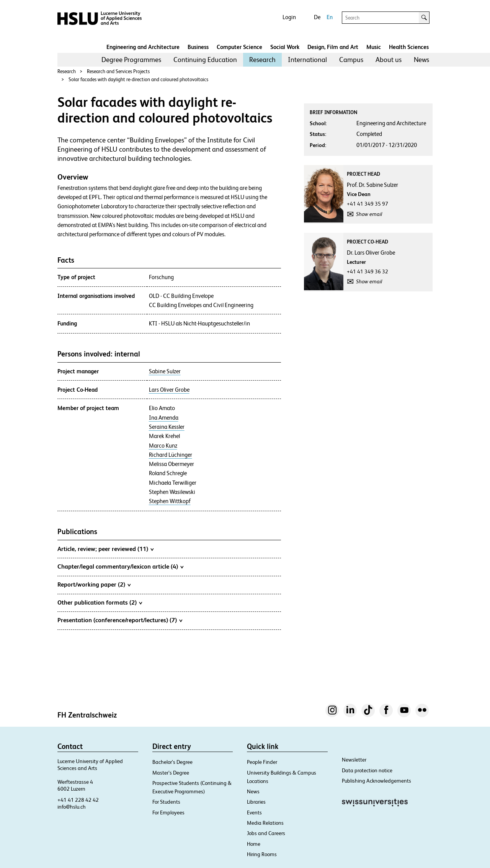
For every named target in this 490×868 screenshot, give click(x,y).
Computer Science (239, 47)
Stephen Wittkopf (170, 501)
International (307, 60)
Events (254, 812)
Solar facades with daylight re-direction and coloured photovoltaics (138, 79)
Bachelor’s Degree (172, 762)
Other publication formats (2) (100, 602)
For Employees (168, 812)
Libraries (256, 802)
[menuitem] (131, 60)
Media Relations (265, 823)
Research (262, 60)
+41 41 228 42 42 (78, 800)
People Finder (262, 762)
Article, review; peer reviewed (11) (105, 549)
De (317, 17)
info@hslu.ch (72, 807)
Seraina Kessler (167, 427)
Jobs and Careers (266, 833)
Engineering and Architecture (143, 47)
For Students (166, 802)
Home (254, 844)
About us (389, 60)
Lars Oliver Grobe (169, 390)
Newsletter (354, 760)
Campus (351, 60)
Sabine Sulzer (165, 371)
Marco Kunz (163, 446)
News (421, 60)
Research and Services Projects (118, 71)
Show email (369, 214)
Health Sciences (409, 47)
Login (289, 17)
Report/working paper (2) (94, 584)
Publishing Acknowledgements (376, 781)
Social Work (285, 47)
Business (198, 47)
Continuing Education (205, 60)
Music (374, 47)
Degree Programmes (131, 60)
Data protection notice (367, 770)
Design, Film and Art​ (333, 47)
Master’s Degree (171, 773)
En (330, 17)
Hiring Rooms (262, 854)
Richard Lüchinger (171, 455)
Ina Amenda (164, 418)
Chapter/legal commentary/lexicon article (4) (120, 566)
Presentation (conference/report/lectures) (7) (120, 620)
